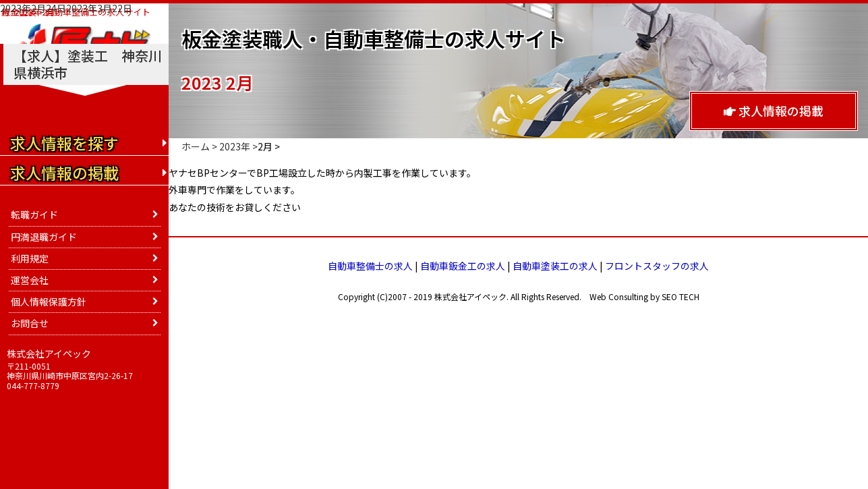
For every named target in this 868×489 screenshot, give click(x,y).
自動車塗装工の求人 (555, 266)
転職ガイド (34, 214)
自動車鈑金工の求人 (463, 266)
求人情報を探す (64, 143)
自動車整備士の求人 (370, 266)
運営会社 (30, 280)
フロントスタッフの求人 (657, 266)
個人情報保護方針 (49, 301)
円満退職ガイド (44, 237)
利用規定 (30, 258)
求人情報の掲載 (774, 111)
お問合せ (30, 323)
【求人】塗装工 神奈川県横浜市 (88, 64)
